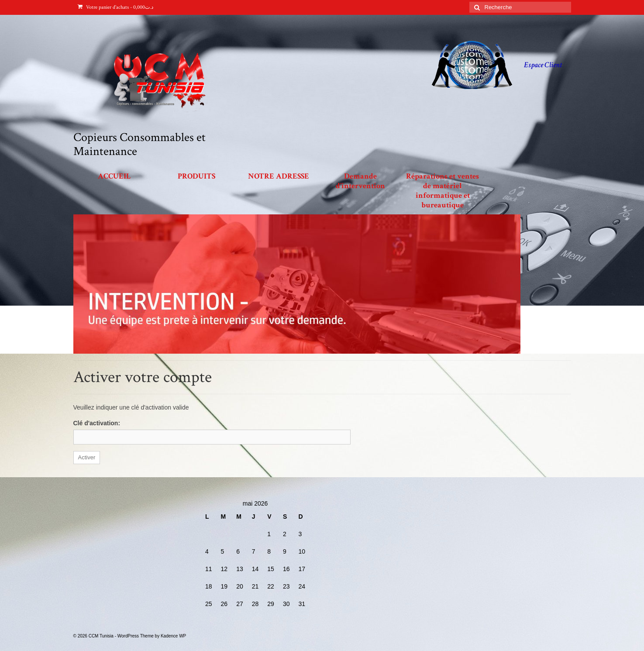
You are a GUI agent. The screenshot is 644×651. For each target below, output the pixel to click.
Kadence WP (173, 636)
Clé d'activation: (97, 423)
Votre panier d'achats (115, 7)
